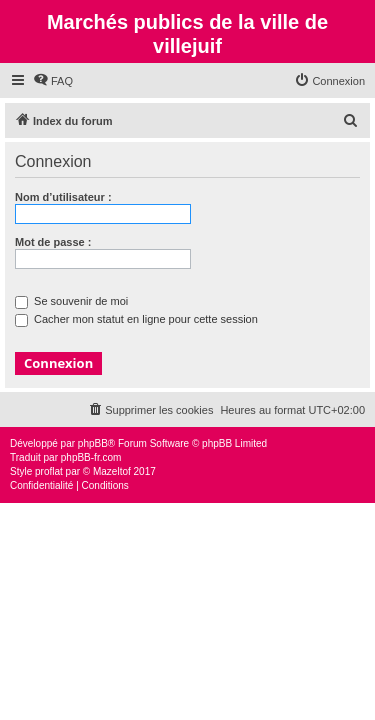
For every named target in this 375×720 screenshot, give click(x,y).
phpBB (93, 443)
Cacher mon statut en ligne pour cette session (136, 319)
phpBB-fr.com (91, 457)
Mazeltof (112, 471)
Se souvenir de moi (71, 301)
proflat (49, 471)
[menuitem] (53, 81)
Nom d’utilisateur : (63, 197)
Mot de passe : (53, 242)
